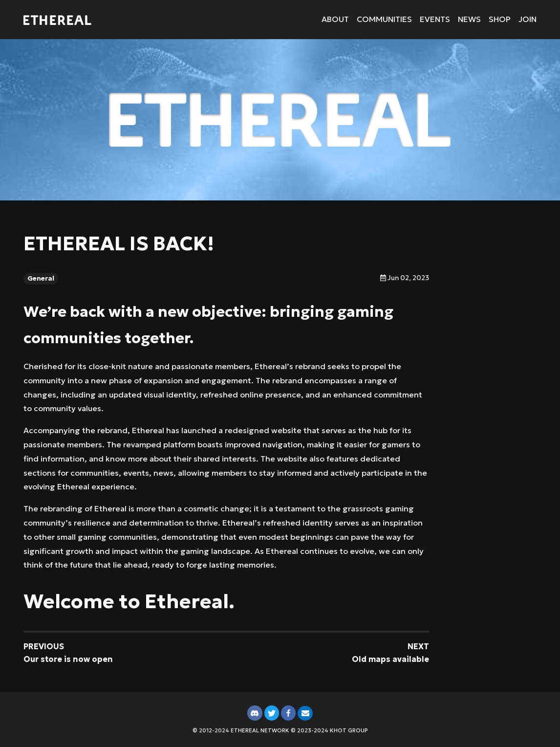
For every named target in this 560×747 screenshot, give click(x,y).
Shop (500, 19)
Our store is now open (68, 659)
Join (528, 19)
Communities (384, 19)
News (469, 19)
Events (435, 19)
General (41, 278)
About (335, 19)
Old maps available (390, 659)
